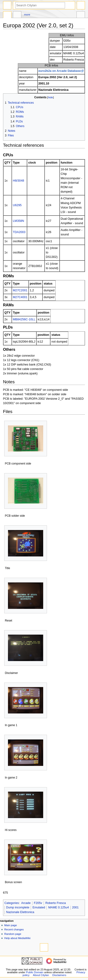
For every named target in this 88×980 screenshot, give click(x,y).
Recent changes (14, 929)
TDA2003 (19, 232)
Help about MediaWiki (17, 938)
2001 (75, 907)
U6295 (17, 205)
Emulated (39, 907)
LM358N (19, 221)
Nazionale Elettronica (20, 912)
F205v (38, 903)
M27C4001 (20, 297)
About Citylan (41, 975)
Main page (11, 925)
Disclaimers (59, 975)
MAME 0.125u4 (59, 907)
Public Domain (35, 972)
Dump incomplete (18, 907)
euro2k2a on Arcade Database (60, 71)
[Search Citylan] (40, 5)
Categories (12, 903)
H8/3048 (19, 181)
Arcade (26, 903)
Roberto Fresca (55, 903)
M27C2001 (20, 290)
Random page (13, 934)
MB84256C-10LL (24, 319)
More (27, 15)
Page (7, 15)
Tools (81, 15)
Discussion (17, 15)
